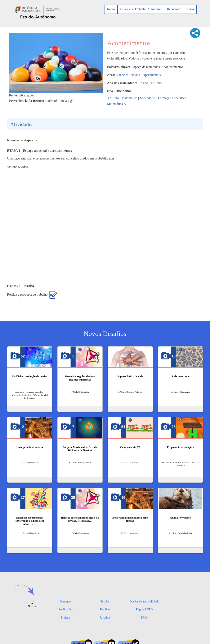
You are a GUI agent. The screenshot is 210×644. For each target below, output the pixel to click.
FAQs (144, 618)
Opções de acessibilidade (144, 602)
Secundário (148, 98)
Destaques (66, 602)
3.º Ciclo (113, 98)
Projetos (66, 618)
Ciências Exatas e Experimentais (139, 75)
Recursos (173, 9)
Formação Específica (172, 98)
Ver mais (192, 561)
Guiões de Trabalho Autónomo (141, 9)
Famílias (105, 609)
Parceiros (105, 618)
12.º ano (156, 83)
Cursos (189, 9)
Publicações (66, 609)
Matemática (129, 98)
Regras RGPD (144, 609)
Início (111, 9)
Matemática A (117, 104)
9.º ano (143, 83)
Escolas (105, 602)
